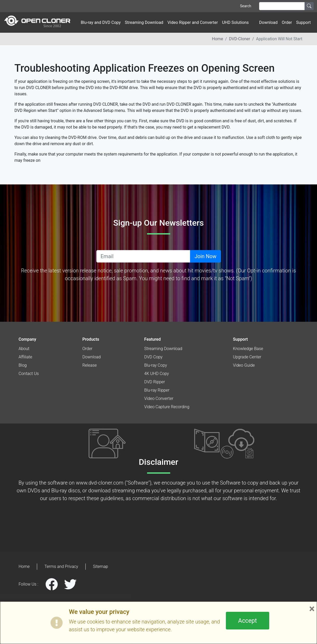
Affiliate (25, 357)
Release (89, 365)
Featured (153, 339)
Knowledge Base (248, 349)
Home (217, 39)
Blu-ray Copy (156, 365)
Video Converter (159, 398)
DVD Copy (153, 357)
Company (28, 339)
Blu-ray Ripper (157, 390)
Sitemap (100, 566)
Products (91, 339)
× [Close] (312, 609)
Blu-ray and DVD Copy (101, 22)
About (24, 349)
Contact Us (29, 374)
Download (268, 22)
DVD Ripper (155, 382)
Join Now (205, 256)
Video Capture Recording (167, 407)
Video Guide (244, 365)
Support (303, 22)
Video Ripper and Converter (193, 22)
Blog (23, 365)
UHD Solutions (235, 22)
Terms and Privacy (61, 566)
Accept (247, 621)
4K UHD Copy (157, 374)
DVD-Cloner (240, 39)
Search (245, 6)
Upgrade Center (247, 357)
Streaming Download (144, 22)
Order (287, 22)
